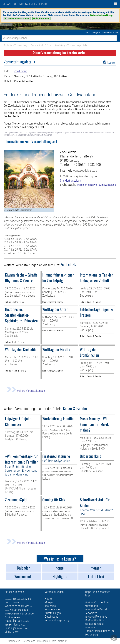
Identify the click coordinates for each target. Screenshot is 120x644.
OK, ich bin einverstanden (17, 19)
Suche (34, 45)
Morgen (25, 606)
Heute (16, 624)
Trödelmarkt (21, 599)
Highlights (8, 625)
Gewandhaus (23, 628)
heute (87, 33)
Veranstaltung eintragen (59, 620)
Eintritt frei (26, 621)
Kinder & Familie (46, 45)
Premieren (9, 617)
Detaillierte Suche (110, 33)
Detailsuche (51, 617)
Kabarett (17, 617)
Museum (23, 625)
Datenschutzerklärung (101, 15)
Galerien (16, 603)
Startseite (8, 45)
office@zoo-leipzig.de (84, 176)
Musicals (23, 610)
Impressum (43, 641)
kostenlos (50, 606)
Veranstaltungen (22, 45)
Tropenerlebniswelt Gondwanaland (96, 185)
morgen (96, 33)
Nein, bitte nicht (41, 19)
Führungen (11, 628)
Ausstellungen (13, 621)
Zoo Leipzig (60, 45)
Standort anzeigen (70, 181)
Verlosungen (27, 613)
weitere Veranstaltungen (26, 391)
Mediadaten (14, 641)
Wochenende (13, 606)
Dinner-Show (12, 632)
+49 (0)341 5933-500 (86, 165)
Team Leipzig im (59, 641)
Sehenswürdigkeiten (12, 614)
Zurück (112, 63)
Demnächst (8, 599)
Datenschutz (28, 641)
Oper (14, 599)
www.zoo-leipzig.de (85, 170)
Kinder (14, 610)
